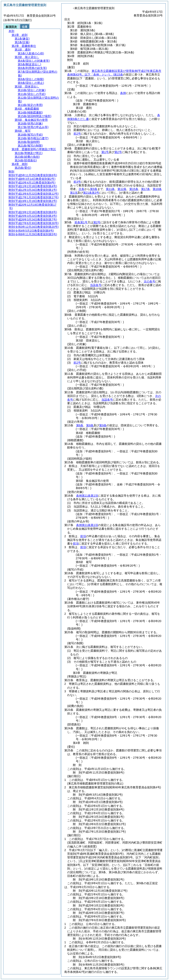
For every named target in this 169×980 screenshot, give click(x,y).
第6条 (80, 425)
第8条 (90, 425)
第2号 (97, 222)
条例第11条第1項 (87, 496)
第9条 (103, 425)
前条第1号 (81, 222)
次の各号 (149, 281)
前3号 (77, 182)
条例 (123, 93)
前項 (83, 536)
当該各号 (96, 285)
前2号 (77, 134)
